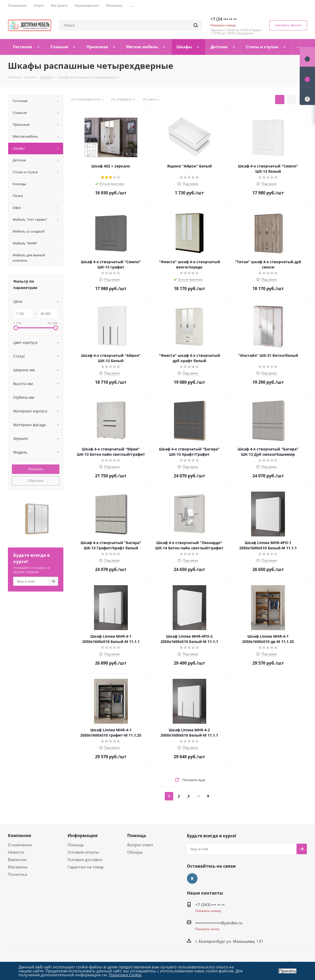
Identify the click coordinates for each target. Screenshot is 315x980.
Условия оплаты (83, 852)
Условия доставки (85, 859)
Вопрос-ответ (140, 845)
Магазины (18, 867)
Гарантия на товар (86, 867)
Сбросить (36, 481)
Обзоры (135, 852)
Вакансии (17, 859)
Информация (83, 835)
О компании (20, 845)
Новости (16, 852)
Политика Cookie (125, 975)
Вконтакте (192, 878)
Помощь (76, 845)
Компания (19, 835)
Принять (288, 971)
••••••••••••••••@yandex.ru (219, 923)
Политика (17, 874)
